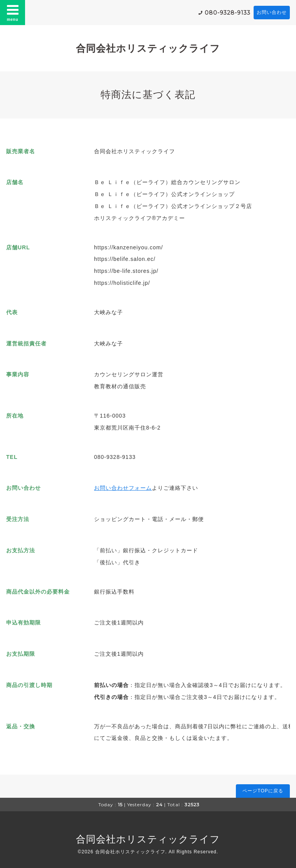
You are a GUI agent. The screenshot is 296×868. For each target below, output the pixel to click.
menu (13, 12)
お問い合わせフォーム (123, 488)
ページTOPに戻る (263, 791)
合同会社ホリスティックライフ (148, 48)
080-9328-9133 (228, 13)
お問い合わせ (272, 12)
